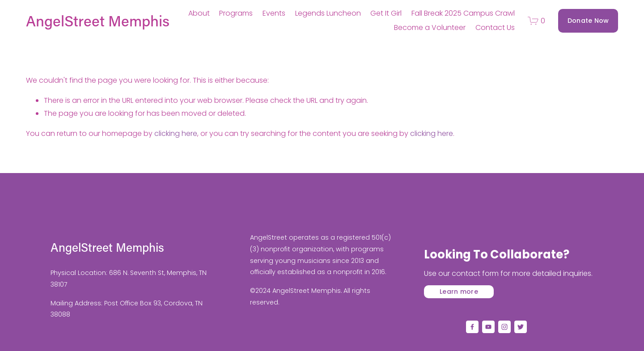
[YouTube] (488, 327)
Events (274, 13)
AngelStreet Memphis (98, 21)
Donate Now (588, 21)
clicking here (176, 133)
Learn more (459, 292)
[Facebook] (472, 327)
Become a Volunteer (430, 27)
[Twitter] (521, 327)
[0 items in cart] (537, 21)
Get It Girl (386, 13)
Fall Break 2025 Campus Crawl (463, 13)
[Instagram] (504, 327)
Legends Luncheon (328, 13)
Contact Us (495, 27)
